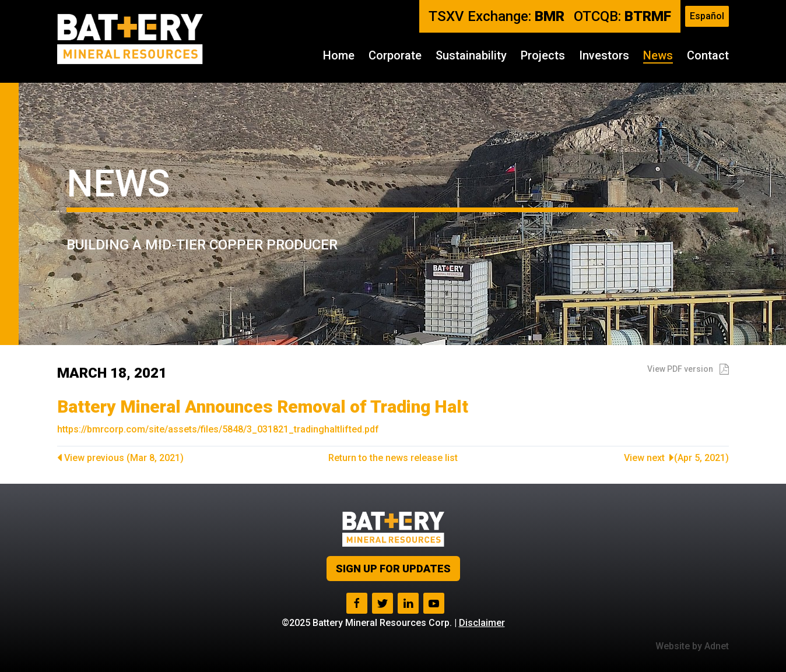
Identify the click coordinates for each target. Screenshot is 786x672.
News (658, 55)
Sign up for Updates (393, 569)
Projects (543, 55)
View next (676, 458)
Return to (393, 458)
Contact (708, 55)
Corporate (395, 55)
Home (339, 55)
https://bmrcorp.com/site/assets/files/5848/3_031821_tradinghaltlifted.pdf (218, 429)
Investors (604, 55)
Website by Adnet (692, 646)
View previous (120, 458)
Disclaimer (482, 623)
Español (707, 16)
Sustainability (471, 55)
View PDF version (688, 369)
